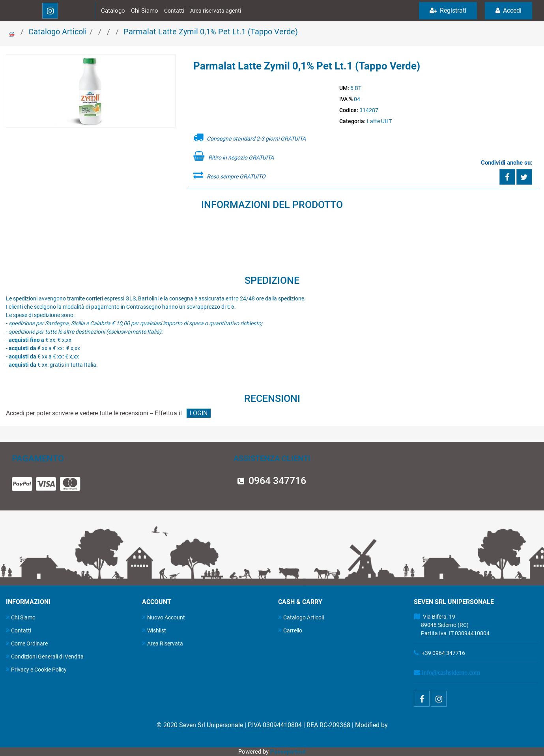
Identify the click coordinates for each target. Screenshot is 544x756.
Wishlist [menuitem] (154, 630)
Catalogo (113, 11)
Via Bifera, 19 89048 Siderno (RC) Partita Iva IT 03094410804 (452, 625)
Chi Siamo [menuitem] (21, 617)
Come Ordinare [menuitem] (27, 643)
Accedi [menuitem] (508, 10)
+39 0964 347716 (443, 653)
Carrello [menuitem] (290, 630)
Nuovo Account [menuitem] (164, 617)
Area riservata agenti (216, 11)
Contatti (174, 11)
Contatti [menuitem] (19, 630)
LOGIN (199, 413)
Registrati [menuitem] (448, 10)
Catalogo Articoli (58, 32)
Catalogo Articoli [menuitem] (301, 617)
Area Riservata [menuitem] (163, 643)
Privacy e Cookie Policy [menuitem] (36, 669)
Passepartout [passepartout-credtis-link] (288, 752)
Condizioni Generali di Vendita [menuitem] (45, 656)
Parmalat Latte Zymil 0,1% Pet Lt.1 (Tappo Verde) (211, 32)
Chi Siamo (145, 11)
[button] (91, 91)
